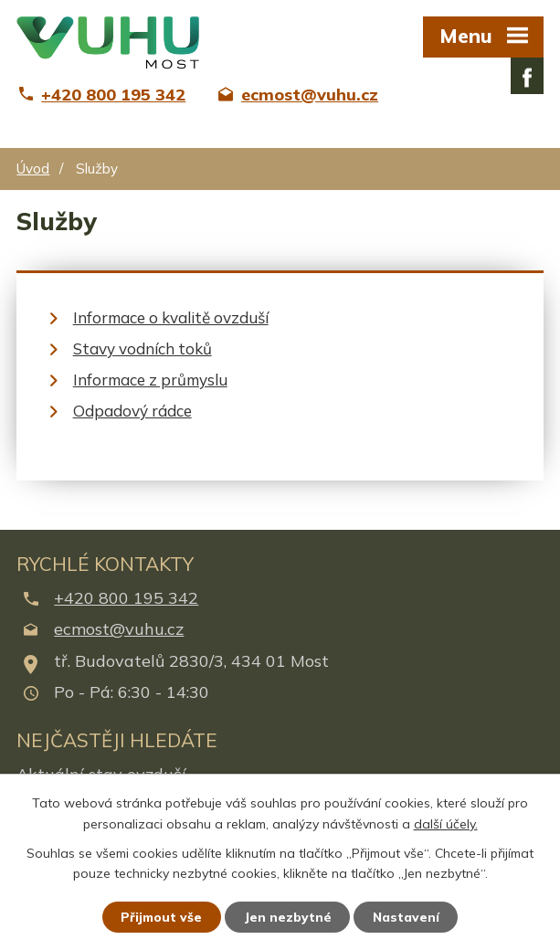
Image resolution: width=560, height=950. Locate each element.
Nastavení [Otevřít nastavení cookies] (407, 916)
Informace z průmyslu (150, 380)
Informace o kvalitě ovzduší (171, 317)
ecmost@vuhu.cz (119, 629)
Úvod (33, 169)
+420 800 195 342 (126, 598)
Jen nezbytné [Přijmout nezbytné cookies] (288, 916)
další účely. (446, 823)
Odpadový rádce (132, 411)
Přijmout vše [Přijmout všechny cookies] (160, 916)
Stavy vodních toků (143, 348)
